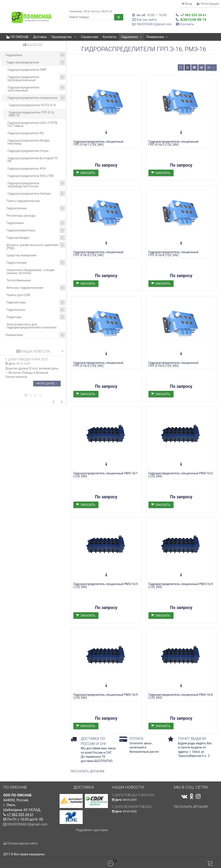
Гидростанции (36, 263)
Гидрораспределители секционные (36, 98)
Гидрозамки (36, 223)
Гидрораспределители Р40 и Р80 (31, 176)
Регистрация (208, 4)
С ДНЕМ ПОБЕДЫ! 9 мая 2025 (27, 359)
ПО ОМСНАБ (17, 37)
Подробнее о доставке (92, 830)
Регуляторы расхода (21, 216)
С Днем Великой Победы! (132, 807)
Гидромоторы (36, 302)
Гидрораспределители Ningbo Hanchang (29, 142)
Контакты (187, 24)
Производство (64, 37)
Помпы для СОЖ (18, 295)
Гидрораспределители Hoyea (28, 151)
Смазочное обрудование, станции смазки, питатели (30, 271)
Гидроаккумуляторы (36, 230)
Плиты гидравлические (23, 201)
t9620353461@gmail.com (154, 24)
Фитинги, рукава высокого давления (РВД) (36, 246)
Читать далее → (47, 383)
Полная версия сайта (20, 843)
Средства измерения (21, 255)
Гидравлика (131, 37)
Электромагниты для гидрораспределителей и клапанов (32, 326)
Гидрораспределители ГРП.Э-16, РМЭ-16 (32, 114)
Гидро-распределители (36, 62)
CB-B (86, 11)
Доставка (40, 37)
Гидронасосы (36, 310)
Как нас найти (147, 20)
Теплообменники (19, 280)
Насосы (96, 11)
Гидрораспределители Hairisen (36, 194)
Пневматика (157, 37)
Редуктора (36, 317)
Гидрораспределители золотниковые (36, 88)
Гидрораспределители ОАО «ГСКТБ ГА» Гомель (32, 124)
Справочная (90, 37)
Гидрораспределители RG (26, 133)
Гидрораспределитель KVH (27, 169)
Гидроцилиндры (36, 238)
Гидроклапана (36, 208)
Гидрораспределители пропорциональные (36, 78)
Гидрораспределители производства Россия (36, 184)
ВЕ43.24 (107, 11)
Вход (187, 4)
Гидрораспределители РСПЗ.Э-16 (32, 105)
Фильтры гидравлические (36, 288)
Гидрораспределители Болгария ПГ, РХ (33, 160)
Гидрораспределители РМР (27, 70)
